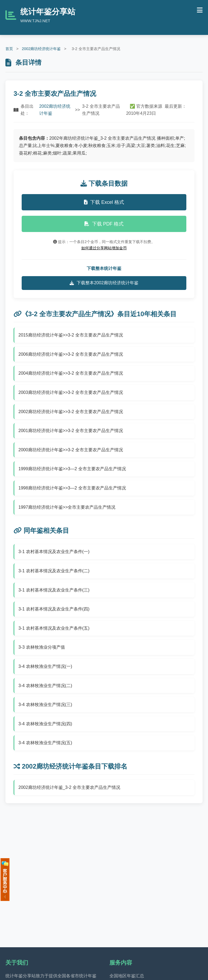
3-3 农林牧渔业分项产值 (42, 647)
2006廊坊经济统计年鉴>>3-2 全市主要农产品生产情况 (71, 354)
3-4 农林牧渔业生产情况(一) (45, 666)
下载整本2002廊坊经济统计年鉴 (104, 283)
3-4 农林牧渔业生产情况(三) (45, 705)
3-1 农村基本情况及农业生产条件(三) (54, 590)
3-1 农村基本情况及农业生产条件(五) (54, 628)
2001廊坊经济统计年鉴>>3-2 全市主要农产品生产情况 (71, 431)
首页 (9, 49)
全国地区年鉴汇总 (127, 976)
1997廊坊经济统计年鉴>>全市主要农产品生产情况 (67, 507)
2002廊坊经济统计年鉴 (41, 49)
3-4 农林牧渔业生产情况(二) (45, 686)
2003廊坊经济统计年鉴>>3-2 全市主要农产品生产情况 (71, 392)
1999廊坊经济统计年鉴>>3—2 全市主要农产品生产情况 (72, 469)
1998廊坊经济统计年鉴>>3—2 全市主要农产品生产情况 (72, 488)
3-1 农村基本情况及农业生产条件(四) (54, 609)
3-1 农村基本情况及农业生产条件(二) (54, 571)
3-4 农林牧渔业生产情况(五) (45, 743)
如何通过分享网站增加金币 (104, 248)
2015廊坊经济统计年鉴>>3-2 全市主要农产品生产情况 (71, 335)
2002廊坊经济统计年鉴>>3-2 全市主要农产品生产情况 (71, 412)
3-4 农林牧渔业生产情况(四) (45, 724)
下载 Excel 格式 (104, 202)
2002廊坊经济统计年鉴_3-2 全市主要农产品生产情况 (69, 787)
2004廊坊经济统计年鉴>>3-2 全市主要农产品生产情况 (71, 373)
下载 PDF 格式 (104, 224)
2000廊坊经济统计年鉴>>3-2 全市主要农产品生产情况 (71, 450)
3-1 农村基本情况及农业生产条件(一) (54, 552)
